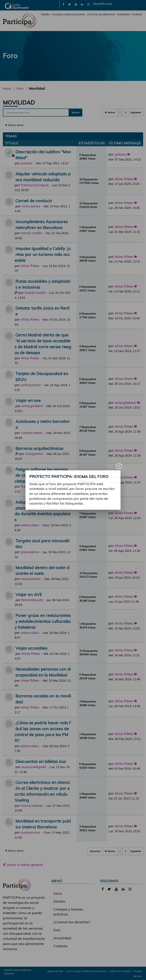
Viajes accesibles (31, 648)
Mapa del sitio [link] (55, 971)
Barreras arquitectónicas (39, 448)
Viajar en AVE (29, 594)
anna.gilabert (32, 406)
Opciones (95, 851)
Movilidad (19, 102)
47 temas (110, 112)
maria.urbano (32, 805)
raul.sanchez (31, 579)
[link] (63, 4)
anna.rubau (30, 525)
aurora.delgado (34, 767)
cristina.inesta (32, 433)
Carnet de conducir (34, 201)
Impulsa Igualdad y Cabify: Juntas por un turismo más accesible (43, 254)
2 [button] (125, 112)
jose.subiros (30, 552)
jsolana (27, 163)
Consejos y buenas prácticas (68, 14)
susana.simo (31, 832)
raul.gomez (34, 454)
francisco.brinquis (35, 185)
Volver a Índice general (23, 865)
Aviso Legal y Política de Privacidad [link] (86, 971)
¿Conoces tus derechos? (101, 14)
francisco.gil (30, 486)
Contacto (137, 14)
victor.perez (31, 206)
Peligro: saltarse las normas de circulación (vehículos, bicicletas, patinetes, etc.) (42, 475)
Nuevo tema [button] (14, 125)
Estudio (45, 14)
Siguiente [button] (136, 112)
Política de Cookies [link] (120, 971)
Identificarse (103, 4)
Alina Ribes (124, 179)
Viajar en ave (28, 400)
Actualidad (123, 14)
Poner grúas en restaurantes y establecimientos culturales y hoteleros (43, 621)
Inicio (7, 88)
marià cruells (31, 233)
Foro (57, 930)
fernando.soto (32, 600)
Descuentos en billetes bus (41, 761)
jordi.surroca (31, 385)
